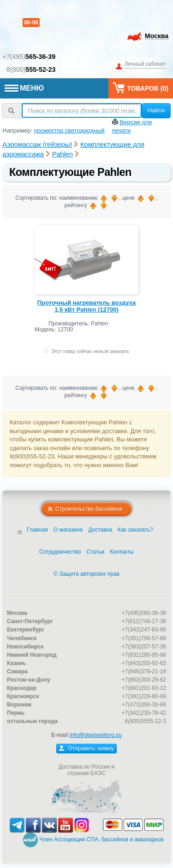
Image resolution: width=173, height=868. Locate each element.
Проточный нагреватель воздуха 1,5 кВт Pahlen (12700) (86, 306)
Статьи (95, 552)
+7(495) (29, 57)
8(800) (31, 69)
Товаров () (141, 88)
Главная (37, 530)
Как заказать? (135, 530)
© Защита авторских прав (86, 574)
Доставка (101, 530)
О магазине (68, 530)
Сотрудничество (60, 552)
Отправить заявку (86, 748)
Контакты (122, 552)
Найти (156, 110)
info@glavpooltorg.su (96, 735)
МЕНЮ (24, 88)
